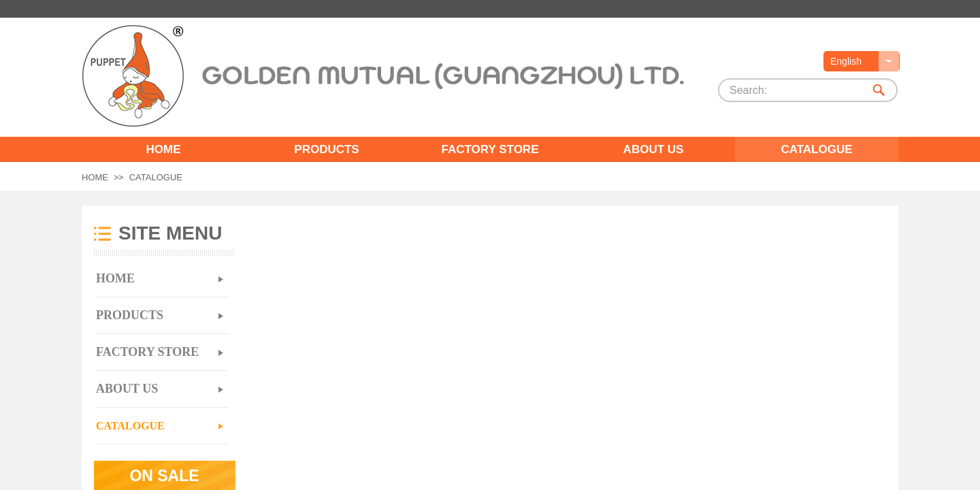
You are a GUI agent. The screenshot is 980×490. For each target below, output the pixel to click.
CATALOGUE (816, 149)
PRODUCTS (326, 149)
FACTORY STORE (490, 149)
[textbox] (792, 91)
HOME (164, 149)
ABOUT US (654, 149)
